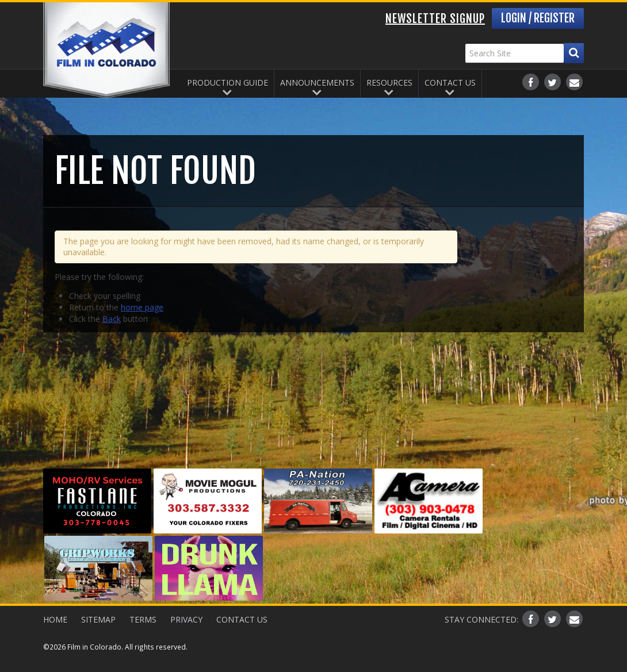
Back (112, 319)
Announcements (317, 82)
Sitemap (98, 619)
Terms (143, 619)
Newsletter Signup (435, 19)
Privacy (186, 619)
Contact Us (450, 82)
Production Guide (228, 82)
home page (142, 307)
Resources (389, 82)
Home (55, 619)
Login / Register (538, 18)
